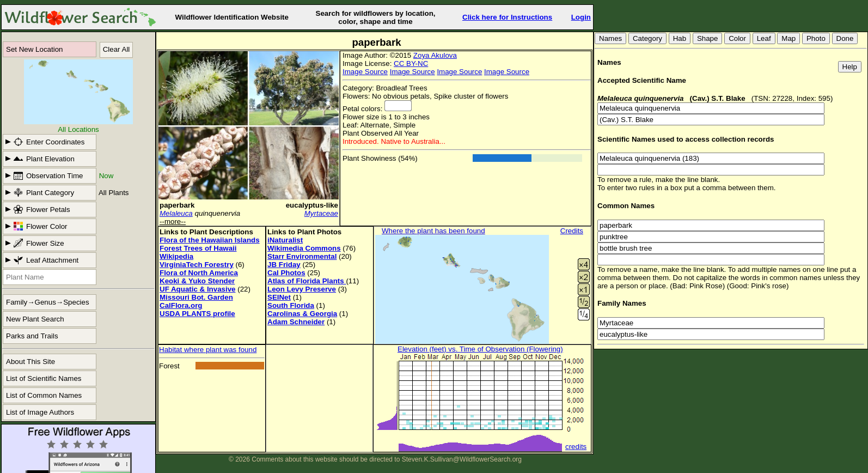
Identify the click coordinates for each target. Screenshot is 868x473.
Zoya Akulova (435, 55)
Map (788, 38)
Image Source (365, 72)
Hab (680, 38)
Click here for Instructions (507, 17)
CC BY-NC (411, 63)
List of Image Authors (40, 412)
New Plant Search (35, 319)
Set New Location (34, 49)
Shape (708, 38)
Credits (572, 231)
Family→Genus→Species (48, 302)
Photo (816, 38)
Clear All (117, 49)
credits (576, 447)
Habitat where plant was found (208, 350)
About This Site (30, 362)
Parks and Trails (32, 336)
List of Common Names (44, 395)
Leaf (764, 38)
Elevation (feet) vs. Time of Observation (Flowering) (480, 349)
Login (581, 17)
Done (845, 38)
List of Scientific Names (44, 378)
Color (737, 38)
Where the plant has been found (433, 231)
